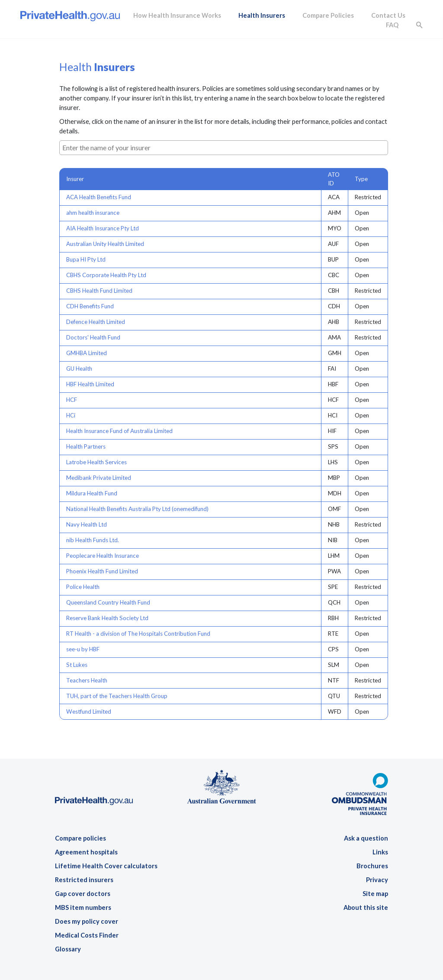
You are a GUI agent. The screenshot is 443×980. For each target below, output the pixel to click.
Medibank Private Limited (99, 478)
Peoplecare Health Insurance (103, 556)
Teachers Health (87, 680)
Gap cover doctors (83, 894)
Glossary (68, 949)
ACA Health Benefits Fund (99, 197)
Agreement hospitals (86, 852)
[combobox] (224, 148)
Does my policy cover (87, 921)
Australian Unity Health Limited (105, 244)
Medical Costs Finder (87, 935)
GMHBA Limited (87, 353)
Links (380, 852)
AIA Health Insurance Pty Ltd (103, 228)
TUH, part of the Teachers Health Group (117, 696)
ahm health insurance (93, 213)
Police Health (83, 587)
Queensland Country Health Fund (108, 602)
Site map (375, 894)
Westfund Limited (89, 712)
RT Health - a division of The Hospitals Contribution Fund (138, 634)
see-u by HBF (83, 649)
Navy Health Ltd (87, 524)
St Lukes (77, 665)
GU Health (79, 369)
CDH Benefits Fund (90, 306)
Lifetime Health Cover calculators (106, 866)
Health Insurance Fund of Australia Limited (119, 431)
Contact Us (388, 15)
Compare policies (80, 838)
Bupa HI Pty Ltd (86, 259)
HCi (71, 415)
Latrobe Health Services (96, 462)
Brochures (372, 866)
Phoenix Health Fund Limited (102, 571)
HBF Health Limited (90, 384)
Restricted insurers (84, 880)
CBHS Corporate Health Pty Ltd (106, 275)
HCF (72, 400)
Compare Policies (328, 15)
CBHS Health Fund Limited (99, 291)
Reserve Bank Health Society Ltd (107, 618)
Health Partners (86, 446)
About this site (366, 907)
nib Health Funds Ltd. (93, 540)
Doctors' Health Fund (93, 337)
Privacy (377, 880)
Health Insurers (262, 15)
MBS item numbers (83, 907)
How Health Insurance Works (177, 15)
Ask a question (366, 838)
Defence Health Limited (96, 322)
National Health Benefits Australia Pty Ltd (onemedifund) (137, 509)
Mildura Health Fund (92, 493)
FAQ (392, 25)
